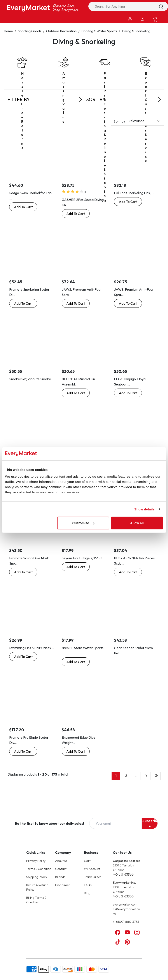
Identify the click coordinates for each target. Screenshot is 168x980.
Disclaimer (62, 885)
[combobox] (128, 6)
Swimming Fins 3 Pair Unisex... (31, 648)
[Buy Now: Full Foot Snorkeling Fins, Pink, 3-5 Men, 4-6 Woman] (128, 202)
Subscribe (150, 823)
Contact (61, 869)
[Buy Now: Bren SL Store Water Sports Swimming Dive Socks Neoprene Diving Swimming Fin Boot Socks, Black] (76, 662)
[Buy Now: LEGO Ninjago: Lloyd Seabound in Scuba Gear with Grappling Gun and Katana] (128, 393)
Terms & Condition (39, 869)
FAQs (88, 885)
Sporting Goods (30, 31)
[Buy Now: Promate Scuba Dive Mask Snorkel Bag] (23, 572)
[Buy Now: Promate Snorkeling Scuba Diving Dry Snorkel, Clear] (23, 303)
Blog (87, 893)
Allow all (137, 523)
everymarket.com (125, 904)
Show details (144, 509)
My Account (92, 869)
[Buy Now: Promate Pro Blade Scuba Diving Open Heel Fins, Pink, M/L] (23, 751)
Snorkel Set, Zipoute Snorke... (31, 379)
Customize (83, 523)
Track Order (93, 877)
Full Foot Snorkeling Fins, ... (134, 193)
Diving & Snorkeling (136, 31)
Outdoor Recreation (61, 31)
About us (61, 861)
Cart (87, 861)
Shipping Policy (37, 877)
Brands (60, 877)
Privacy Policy (36, 861)
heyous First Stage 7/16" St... (83, 558)
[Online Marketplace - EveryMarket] (43, 8)
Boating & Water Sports (99, 31)
